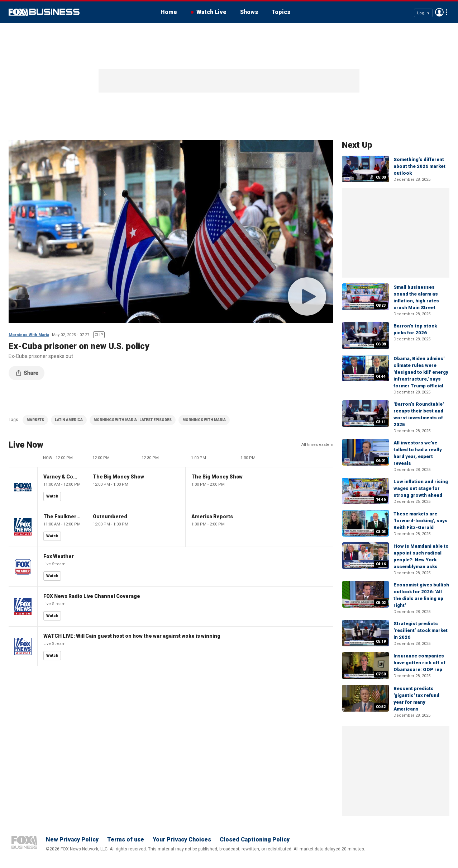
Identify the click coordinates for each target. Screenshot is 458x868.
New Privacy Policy (72, 839)
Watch (52, 496)
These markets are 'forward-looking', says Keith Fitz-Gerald (421, 521)
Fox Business (44, 12)
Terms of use (126, 839)
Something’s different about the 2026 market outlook (419, 166)
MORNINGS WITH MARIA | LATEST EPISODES (133, 420)
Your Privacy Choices (182, 839)
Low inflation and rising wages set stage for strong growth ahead (421, 488)
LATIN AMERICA (69, 420)
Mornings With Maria (29, 335)
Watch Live (211, 12)
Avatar (439, 12)
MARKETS (35, 420)
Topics (281, 12)
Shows (249, 12)
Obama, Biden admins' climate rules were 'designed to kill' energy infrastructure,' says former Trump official (421, 372)
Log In (423, 13)
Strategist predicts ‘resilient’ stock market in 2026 (421, 630)
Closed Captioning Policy (255, 839)
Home (169, 12)
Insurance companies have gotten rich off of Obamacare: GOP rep (419, 663)
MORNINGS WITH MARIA (204, 420)
